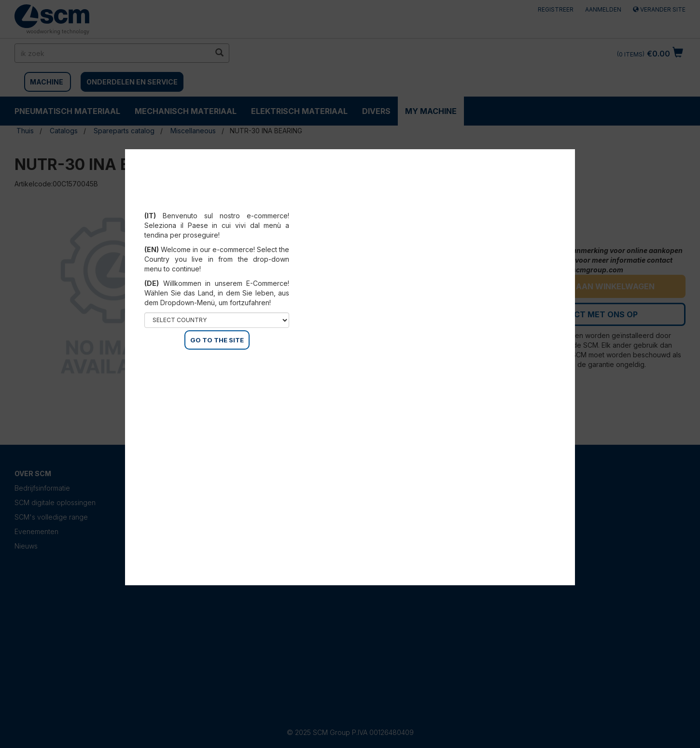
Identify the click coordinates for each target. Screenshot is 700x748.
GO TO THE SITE (217, 340)
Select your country (217, 204)
